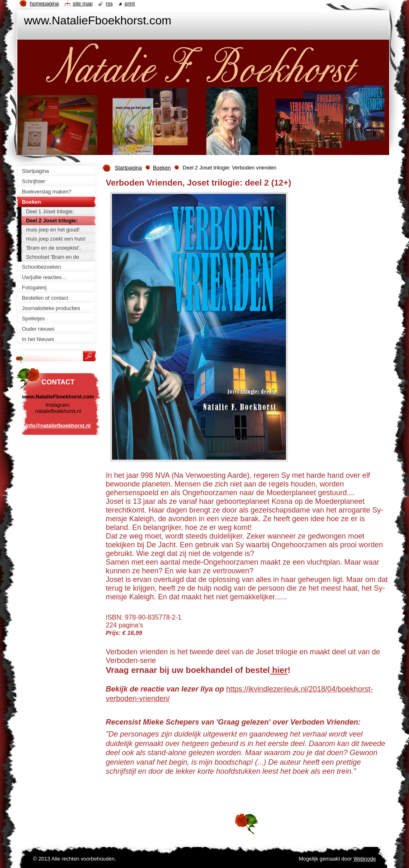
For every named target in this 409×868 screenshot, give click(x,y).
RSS (109, 4)
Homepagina (44, 4)
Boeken (162, 168)
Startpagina (128, 168)
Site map (83, 4)
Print (130, 4)
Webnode (365, 859)
